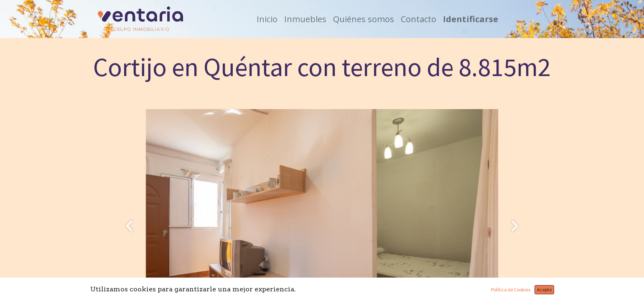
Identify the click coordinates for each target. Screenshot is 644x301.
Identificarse (471, 19)
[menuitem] (267, 19)
